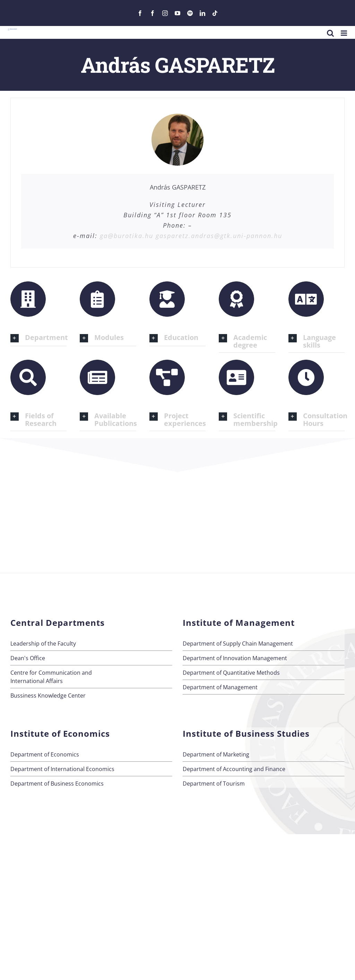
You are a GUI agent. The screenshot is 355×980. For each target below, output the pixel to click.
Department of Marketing (216, 754)
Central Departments (58, 623)
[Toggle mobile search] (330, 33)
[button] (38, 338)
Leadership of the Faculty (43, 644)
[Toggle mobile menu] (344, 33)
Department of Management (220, 687)
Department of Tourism (214, 784)
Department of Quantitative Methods (231, 673)
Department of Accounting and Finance (234, 769)
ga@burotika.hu (127, 236)
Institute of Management (239, 623)
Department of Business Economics (57, 784)
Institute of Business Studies (246, 733)
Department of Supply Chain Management (238, 644)
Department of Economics (45, 754)
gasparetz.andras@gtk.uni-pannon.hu (219, 236)
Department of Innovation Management (235, 658)
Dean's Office (28, 658)
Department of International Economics (62, 769)
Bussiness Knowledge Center (48, 695)
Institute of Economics (60, 733)
